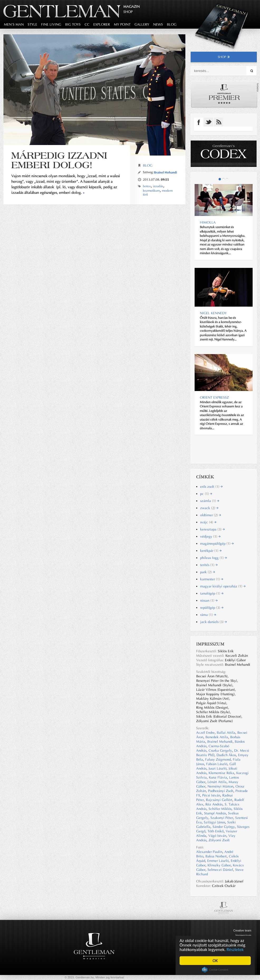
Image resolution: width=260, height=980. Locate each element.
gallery (142, 24)
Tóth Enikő (216, 831)
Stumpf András (215, 813)
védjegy (210, 536)
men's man (14, 24)
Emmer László (218, 861)
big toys (73, 24)
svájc (208, 522)
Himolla (208, 222)
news (158, 24)
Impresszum (243, 935)
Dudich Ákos (226, 755)
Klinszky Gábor (219, 865)
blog (172, 24)
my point (122, 24)
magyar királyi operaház (223, 586)
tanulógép (212, 593)
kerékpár (211, 551)
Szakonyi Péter (222, 818)
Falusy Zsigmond (218, 759)
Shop (128, 12)
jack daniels (213, 622)
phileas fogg (213, 558)
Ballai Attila (226, 733)
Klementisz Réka (221, 773)
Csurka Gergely (220, 750)
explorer (102, 24)
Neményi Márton (220, 786)
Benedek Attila (217, 737)
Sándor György (224, 827)
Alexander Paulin (209, 852)
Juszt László (218, 768)
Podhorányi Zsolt (221, 791)
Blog (148, 165)
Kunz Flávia (218, 777)
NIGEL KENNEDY (213, 313)
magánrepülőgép (217, 544)
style (32, 24)
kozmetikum (151, 191)
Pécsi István (211, 795)
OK (215, 961)
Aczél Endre (205, 733)
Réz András (214, 804)
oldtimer (211, 515)
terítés (209, 565)
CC (87, 24)
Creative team (242, 930)
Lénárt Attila (217, 782)
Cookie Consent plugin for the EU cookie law (215, 970)
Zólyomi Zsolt (219, 840)
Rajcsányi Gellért (219, 800)
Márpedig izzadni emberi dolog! (59, 160)
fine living (51, 24)
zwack (209, 508)
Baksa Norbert (216, 856)
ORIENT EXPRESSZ (214, 397)
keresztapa (212, 529)
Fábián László (217, 764)
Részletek (235, 950)
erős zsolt (211, 487)
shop (224, 57)
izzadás (158, 186)
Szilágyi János (215, 822)
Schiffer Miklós (220, 809)
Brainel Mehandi (165, 172)
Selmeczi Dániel (220, 870)
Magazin (132, 6)
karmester (212, 579)
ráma (208, 615)
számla (210, 501)
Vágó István (217, 836)
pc (206, 494)
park (208, 572)
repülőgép (212, 608)
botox (147, 186)
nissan (209, 600)
